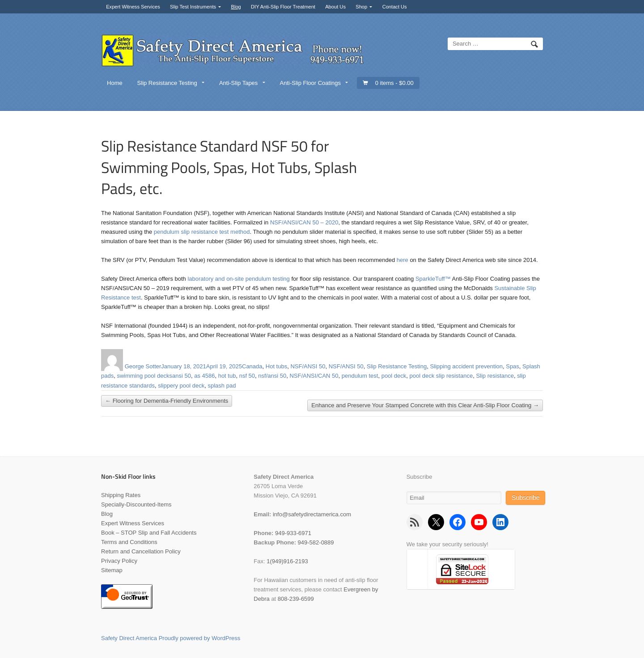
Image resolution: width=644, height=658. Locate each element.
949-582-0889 (316, 542)
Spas (513, 366)
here (402, 260)
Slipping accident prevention (466, 366)
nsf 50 (247, 376)
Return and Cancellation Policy (141, 551)
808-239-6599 (296, 599)
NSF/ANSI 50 (308, 366)
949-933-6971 (293, 533)
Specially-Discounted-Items (136, 504)
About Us (335, 7)
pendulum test (360, 376)
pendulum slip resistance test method (202, 232)
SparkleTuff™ (433, 279)
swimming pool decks (144, 376)
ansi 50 (182, 376)
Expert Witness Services (133, 7)
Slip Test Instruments (193, 7)
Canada (252, 366)
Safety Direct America (129, 638)
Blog (236, 7)
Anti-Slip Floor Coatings (310, 83)
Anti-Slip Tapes (238, 83)
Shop (361, 7)
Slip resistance (495, 376)
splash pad (222, 386)
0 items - (394, 83)
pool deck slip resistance (441, 376)
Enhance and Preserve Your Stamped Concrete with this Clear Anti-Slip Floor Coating (425, 406)
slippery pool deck (181, 386)
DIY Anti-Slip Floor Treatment (283, 7)
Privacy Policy (119, 561)
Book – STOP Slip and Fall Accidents (149, 533)
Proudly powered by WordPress (200, 638)
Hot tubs (276, 366)
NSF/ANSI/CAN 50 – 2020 (304, 222)
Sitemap (112, 570)
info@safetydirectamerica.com (312, 514)
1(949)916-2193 (287, 561)
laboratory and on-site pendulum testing (238, 279)
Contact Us (395, 7)
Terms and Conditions (129, 542)
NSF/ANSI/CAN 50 (314, 376)
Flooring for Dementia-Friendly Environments (167, 401)
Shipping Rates (121, 495)
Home (115, 83)
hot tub (227, 376)
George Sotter (143, 366)
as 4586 (204, 376)
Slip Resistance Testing (167, 83)
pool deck (394, 376)
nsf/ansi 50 (272, 376)
